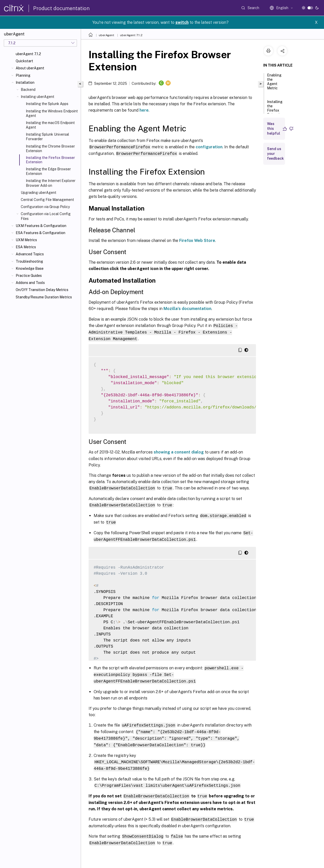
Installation (25, 82)
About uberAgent (30, 68)
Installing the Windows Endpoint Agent (52, 113)
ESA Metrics (26, 247)
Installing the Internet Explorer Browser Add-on (51, 183)
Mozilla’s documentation (187, 308)
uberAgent (106, 35)
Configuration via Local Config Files (46, 216)
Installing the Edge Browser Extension (48, 171)
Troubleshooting (29, 261)
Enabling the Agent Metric (274, 84)
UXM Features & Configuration (41, 226)
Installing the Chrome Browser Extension (50, 149)
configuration (209, 147)
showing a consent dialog (179, 451)
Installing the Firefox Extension (275, 110)
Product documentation (61, 8)
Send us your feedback (275, 154)
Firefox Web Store (197, 240)
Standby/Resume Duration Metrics (44, 297)
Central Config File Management (47, 200)
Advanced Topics (30, 254)
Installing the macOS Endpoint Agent (50, 125)
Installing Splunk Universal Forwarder (47, 137)
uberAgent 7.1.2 (28, 54)
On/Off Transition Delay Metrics (42, 290)
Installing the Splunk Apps (47, 104)
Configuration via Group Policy (45, 207)
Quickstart (24, 61)
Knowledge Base (30, 268)
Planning (23, 75)
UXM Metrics (26, 240)
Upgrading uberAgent (38, 193)
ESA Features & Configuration (40, 233)
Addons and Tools (30, 283)
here (144, 110)
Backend (28, 90)
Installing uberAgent (37, 97)
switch (182, 22)
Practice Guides (29, 276)
